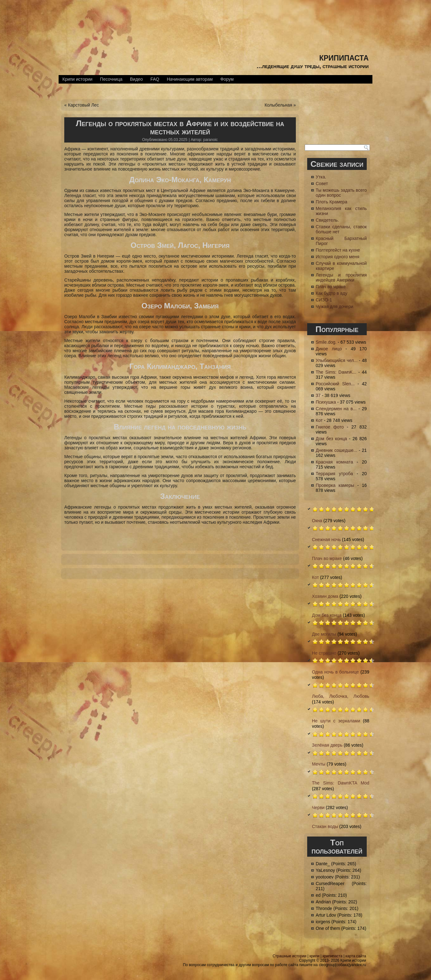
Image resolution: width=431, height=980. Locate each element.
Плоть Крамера (331, 202)
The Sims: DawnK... (336, 372)
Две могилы (324, 634)
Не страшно (324, 653)
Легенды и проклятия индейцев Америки (341, 277)
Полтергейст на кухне (338, 250)
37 (318, 395)
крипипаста (344, 57)
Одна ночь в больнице (335, 672)
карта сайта (356, 956)
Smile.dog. (326, 342)
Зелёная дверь (327, 745)
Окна (317, 521)
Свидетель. (327, 220)
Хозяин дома (325, 596)
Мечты (319, 764)
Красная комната (334, 462)
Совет (322, 184)
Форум (227, 79)
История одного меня (338, 257)
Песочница (111, 79)
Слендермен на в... (336, 409)
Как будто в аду (332, 293)
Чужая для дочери (334, 306)
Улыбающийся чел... (337, 360)
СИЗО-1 (324, 300)
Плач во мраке (331, 287)
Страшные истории (289, 956)
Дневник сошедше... (336, 450)
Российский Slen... (335, 384)
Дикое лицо (329, 349)
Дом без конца (331, 439)
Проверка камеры (335, 485)
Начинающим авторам (190, 79)
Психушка (326, 402)
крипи (314, 956)
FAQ (155, 79)
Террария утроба (334, 474)
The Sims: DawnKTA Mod (341, 783)
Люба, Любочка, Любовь (341, 696)
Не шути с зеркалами (336, 721)
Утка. (321, 177)
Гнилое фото (330, 427)
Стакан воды (325, 826)
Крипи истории (77, 79)
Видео (136, 79)
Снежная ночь (326, 540)
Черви (318, 808)
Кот (319, 420)
